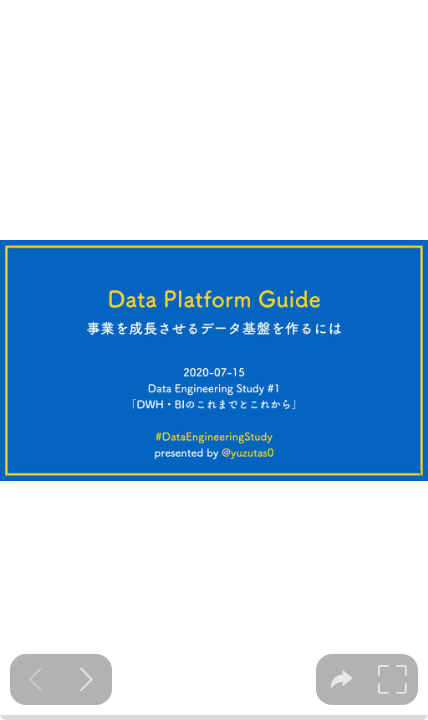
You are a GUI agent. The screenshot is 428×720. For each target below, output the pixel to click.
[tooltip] (341, 679)
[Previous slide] (35, 679)
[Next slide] (86, 679)
